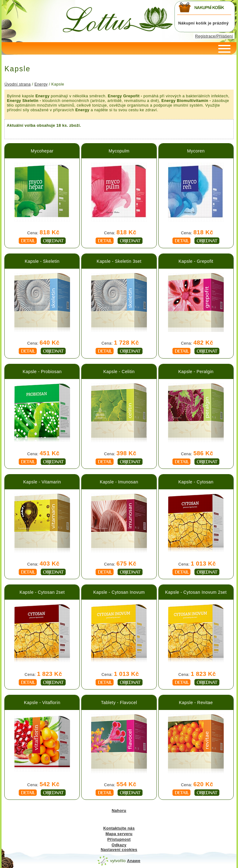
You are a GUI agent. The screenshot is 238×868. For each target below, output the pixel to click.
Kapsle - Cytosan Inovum (119, 592)
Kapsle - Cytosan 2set (42, 592)
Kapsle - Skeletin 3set (119, 261)
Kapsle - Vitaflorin (42, 703)
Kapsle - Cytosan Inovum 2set (196, 592)
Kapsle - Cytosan (196, 482)
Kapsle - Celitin (119, 372)
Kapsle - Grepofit (196, 261)
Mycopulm (119, 151)
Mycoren (196, 151)
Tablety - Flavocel (119, 703)
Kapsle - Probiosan (42, 372)
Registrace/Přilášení (214, 36)
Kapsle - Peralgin (196, 372)
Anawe (134, 861)
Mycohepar (42, 151)
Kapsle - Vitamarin (42, 482)
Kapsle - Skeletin (42, 261)
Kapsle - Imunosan (119, 482)
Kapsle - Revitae (196, 703)
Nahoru (119, 811)
